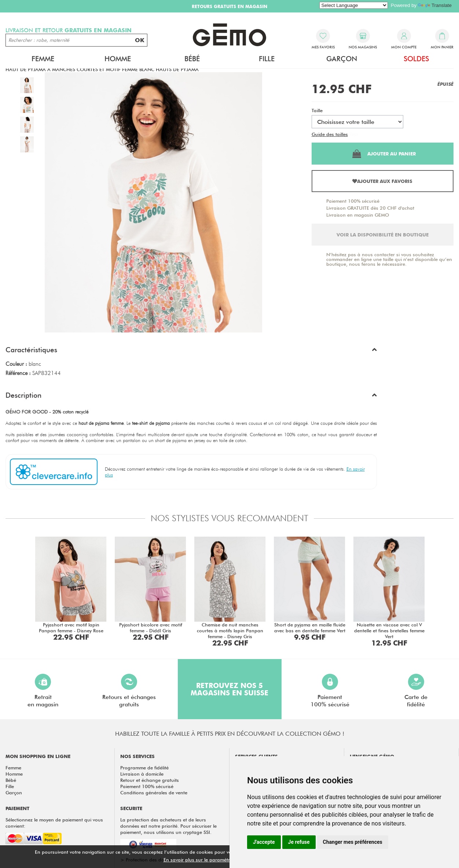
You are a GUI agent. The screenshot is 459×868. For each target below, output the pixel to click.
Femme (43, 59)
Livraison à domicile (142, 774)
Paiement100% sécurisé (330, 691)
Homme (118, 59)
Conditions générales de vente (154, 792)
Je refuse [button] (299, 842)
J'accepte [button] (264, 842)
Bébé (192, 59)
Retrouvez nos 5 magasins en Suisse (229, 689)
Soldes (416, 59)
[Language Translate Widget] (354, 5)
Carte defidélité (416, 691)
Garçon (342, 59)
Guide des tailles (330, 134)
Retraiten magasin (43, 691)
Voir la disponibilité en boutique (383, 235)
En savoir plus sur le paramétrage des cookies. (215, 860)
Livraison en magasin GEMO (358, 215)
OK (140, 40)
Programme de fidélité (144, 768)
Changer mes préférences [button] (353, 842)
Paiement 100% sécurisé (353, 201)
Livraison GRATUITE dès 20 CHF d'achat (370, 208)
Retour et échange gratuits (150, 780)
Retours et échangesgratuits (129, 691)
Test (354, 134)
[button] (191, 352)
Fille (267, 59)
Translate (435, 5)
